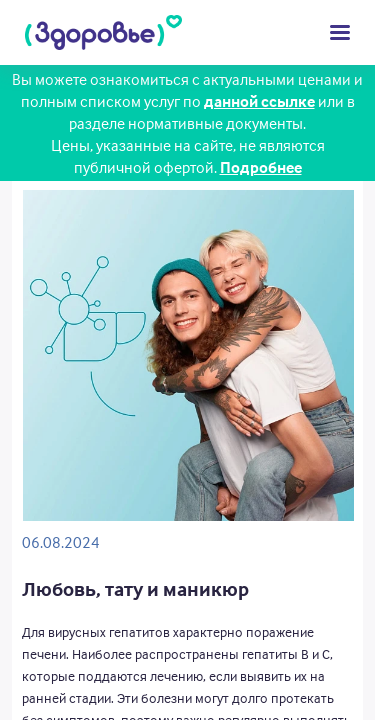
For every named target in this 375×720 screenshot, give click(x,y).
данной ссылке (259, 101)
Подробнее (261, 167)
